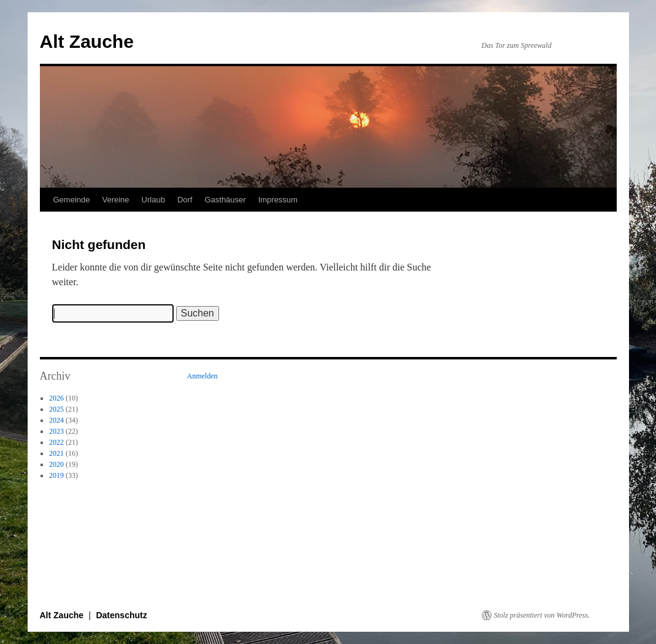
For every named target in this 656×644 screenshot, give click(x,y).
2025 (56, 409)
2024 (56, 420)
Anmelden (203, 376)
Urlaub (153, 200)
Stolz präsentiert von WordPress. (542, 615)
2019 (56, 475)
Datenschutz (121, 615)
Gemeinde (72, 200)
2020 (56, 464)
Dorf (185, 200)
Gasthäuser (225, 200)
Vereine (115, 200)
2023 (56, 431)
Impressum (278, 200)
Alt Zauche (87, 41)
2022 (56, 442)
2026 (56, 398)
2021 (56, 453)
